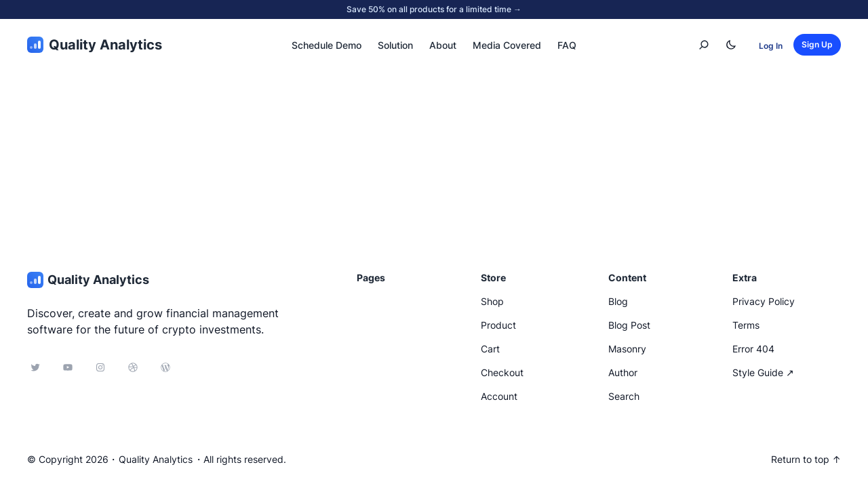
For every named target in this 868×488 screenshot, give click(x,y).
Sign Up (817, 44)
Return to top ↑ (806, 459)
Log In (771, 46)
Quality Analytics (105, 45)
